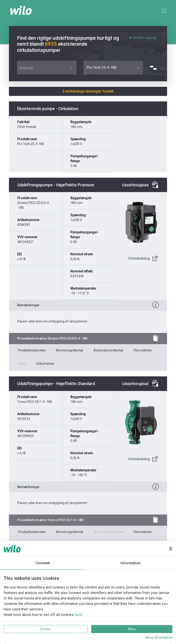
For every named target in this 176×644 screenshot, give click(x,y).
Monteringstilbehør (70, 350)
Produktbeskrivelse (32, 350)
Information (131, 563)
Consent (43, 563)
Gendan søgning (143, 38)
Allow (132, 629)
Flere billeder (143, 350)
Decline (46, 629)
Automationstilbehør (109, 350)
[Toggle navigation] (164, 11)
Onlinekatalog (139, 258)
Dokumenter (45, 364)
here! (79, 615)
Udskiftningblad (135, 185)
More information (159, 637)
